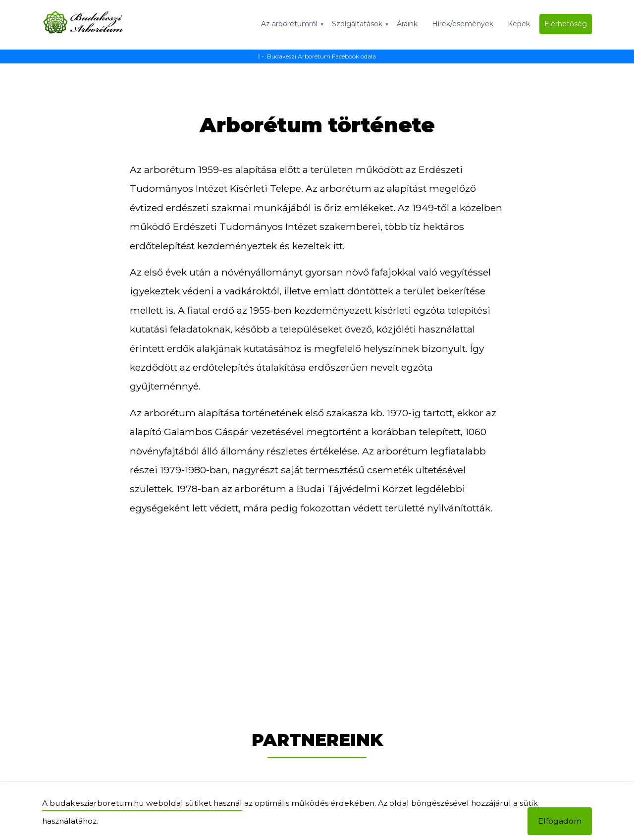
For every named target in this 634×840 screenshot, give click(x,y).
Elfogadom (560, 821)
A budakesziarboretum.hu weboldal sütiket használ (142, 803)
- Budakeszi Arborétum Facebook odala (317, 56)
